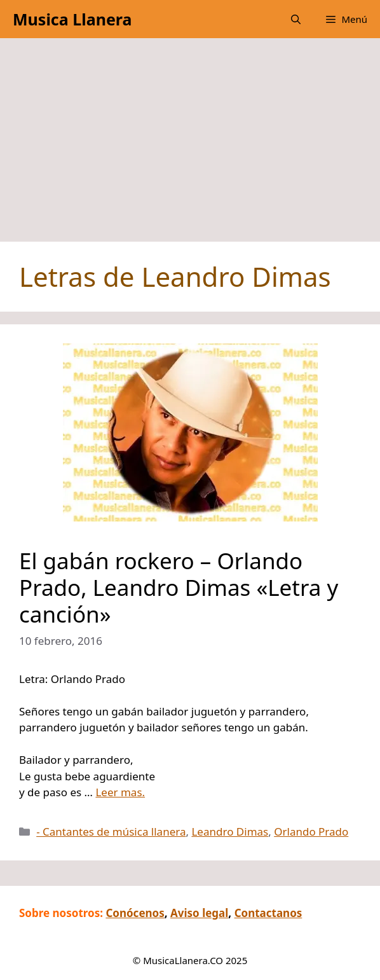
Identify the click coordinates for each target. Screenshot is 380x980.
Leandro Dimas (230, 832)
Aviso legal (199, 913)
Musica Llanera (72, 19)
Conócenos (135, 913)
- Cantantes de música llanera (111, 832)
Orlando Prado (311, 832)
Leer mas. (120, 792)
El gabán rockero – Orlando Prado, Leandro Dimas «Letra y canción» (179, 587)
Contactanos (268, 913)
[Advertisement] (190, 146)
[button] (296, 19)
